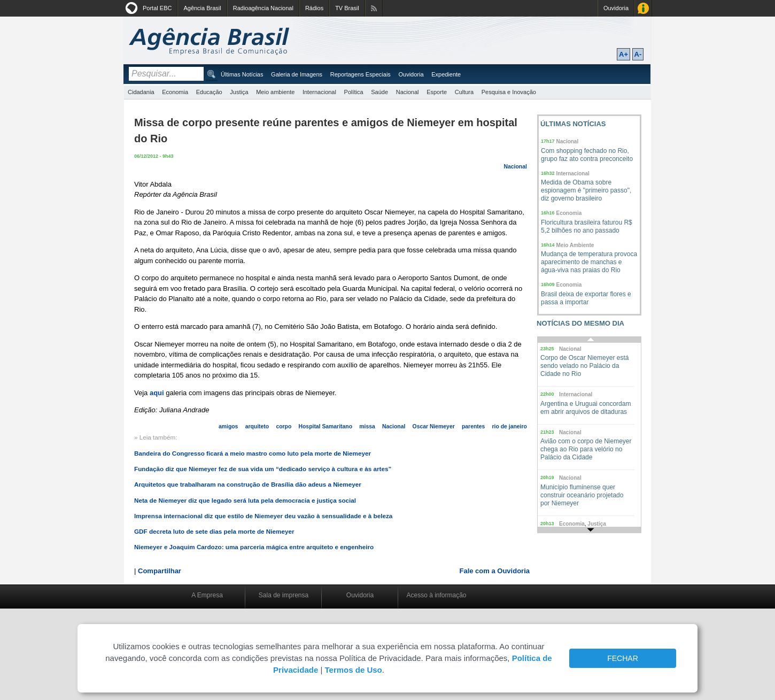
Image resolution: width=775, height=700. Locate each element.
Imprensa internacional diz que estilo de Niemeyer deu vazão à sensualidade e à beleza (263, 516)
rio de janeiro (510, 426)
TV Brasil (347, 8)
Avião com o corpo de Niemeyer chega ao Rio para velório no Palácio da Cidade (586, 449)
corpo (284, 426)
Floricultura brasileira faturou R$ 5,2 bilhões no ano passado (587, 226)
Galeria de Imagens (297, 74)
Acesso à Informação (643, 8)
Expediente (446, 74)
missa (367, 426)
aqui (157, 393)
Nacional (408, 92)
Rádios (314, 8)
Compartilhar (160, 571)
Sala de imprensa (284, 595)
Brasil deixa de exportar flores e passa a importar (586, 298)
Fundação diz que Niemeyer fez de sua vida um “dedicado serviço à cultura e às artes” (263, 469)
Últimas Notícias (242, 74)
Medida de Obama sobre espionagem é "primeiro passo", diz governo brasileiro (586, 190)
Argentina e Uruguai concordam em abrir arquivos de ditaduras (586, 408)
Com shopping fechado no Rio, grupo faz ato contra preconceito (587, 155)
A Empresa (207, 595)
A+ (623, 54)
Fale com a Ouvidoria (495, 571)
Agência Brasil (202, 8)
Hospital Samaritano (325, 426)
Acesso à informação (436, 595)
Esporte (437, 92)
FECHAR (623, 658)
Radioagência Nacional (263, 8)
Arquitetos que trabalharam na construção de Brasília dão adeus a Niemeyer (248, 484)
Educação (209, 92)
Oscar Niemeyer (434, 426)
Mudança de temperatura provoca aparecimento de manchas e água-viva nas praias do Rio (589, 262)
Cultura (464, 92)
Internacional (319, 92)
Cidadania (141, 92)
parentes (473, 426)
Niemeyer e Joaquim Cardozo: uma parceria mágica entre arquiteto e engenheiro (254, 547)
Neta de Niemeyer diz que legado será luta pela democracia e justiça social (245, 500)
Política (354, 92)
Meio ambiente (275, 92)
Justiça (239, 92)
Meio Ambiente (575, 245)
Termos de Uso (354, 670)
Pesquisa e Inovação (509, 92)
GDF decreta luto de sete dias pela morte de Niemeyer (214, 531)
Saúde (379, 92)
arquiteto (257, 426)
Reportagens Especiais (361, 74)
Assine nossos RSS (374, 8)
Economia (175, 92)
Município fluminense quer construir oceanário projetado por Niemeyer (582, 495)
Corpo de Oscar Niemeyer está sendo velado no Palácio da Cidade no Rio (584, 366)
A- (638, 54)
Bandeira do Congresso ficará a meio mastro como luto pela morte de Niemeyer (253, 453)
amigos (228, 426)
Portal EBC (157, 8)
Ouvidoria (616, 8)
